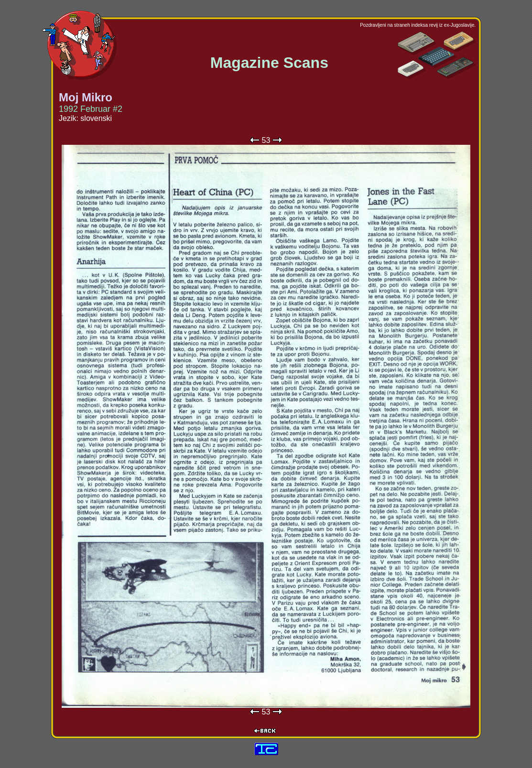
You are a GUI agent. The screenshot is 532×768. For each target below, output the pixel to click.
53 (266, 140)
